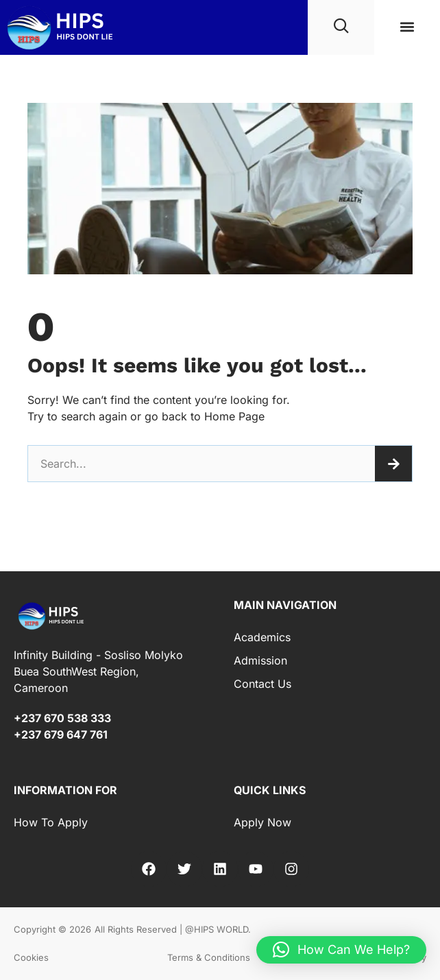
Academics (262, 637)
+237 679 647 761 (61, 734)
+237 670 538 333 (62, 718)
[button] (407, 27)
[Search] (393, 464)
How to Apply (51, 822)
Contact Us (262, 684)
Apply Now (262, 822)
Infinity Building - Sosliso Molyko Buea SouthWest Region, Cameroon (98, 671)
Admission (260, 660)
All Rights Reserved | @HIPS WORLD (171, 929)
